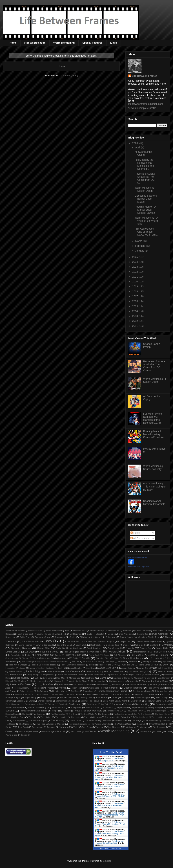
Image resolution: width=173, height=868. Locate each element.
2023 (135, 267)
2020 (135, 282)
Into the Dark (161, 665)
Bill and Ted (60, 634)
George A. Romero (158, 655)
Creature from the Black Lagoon (99, 641)
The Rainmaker (151, 721)
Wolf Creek (76, 731)
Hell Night (110, 662)
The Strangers (26, 724)
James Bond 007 (107, 668)
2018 (135, 291)
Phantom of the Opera (136, 684)
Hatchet (75, 661)
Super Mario (108, 708)
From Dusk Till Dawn (99, 655)
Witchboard (47, 732)
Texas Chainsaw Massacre (88, 711)
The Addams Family (135, 711)
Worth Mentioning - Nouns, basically (154, 468)
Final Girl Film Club (163, 652)
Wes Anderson (159, 727)
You (168, 731)
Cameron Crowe (43, 637)
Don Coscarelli (115, 648)
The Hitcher (46, 717)
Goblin (76, 658)
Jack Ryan (91, 668)
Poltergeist (38, 688)
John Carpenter (72, 671)
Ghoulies (26, 658)
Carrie (72, 637)
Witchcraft (60, 731)
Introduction (10, 668)
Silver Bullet (136, 701)
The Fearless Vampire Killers (125, 714)
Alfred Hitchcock (53, 631)
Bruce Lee (10, 637)
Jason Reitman (128, 668)
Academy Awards (35, 631)
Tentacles (67, 711)
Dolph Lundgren (95, 648)
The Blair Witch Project (157, 711)
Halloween (11, 661)
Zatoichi (24, 735)
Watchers (144, 727)
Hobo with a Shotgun (18, 665)
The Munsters (76, 721)
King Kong (33, 675)
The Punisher (121, 720)
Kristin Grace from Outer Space (70, 675)
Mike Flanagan (164, 678)
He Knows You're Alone (93, 662)
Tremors (63, 727)
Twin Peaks (87, 727)
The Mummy (57, 720)
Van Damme (114, 727)
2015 (135, 306)
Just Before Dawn (136, 672)
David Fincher (25, 645)
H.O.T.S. (166, 658)
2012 (135, 321)
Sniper (51, 704)
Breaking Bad (142, 634)
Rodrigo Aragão (13, 697)
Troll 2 (76, 727)
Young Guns (11, 735)
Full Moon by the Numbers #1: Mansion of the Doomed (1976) (153, 418)
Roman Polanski (68, 697)
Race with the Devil (156, 688)
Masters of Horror (122, 678)
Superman (122, 707)
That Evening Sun (116, 711)
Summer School (92, 708)
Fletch (28, 655)
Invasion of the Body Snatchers (41, 668)
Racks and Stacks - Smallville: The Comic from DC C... (146, 178)
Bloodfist (100, 634)
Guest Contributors (133, 658)
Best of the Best (25, 634)
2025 (135, 257)
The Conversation (58, 714)
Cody (48, 641)
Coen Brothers (72, 641)
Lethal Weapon (152, 675)
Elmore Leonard (13, 652)
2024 (135, 262)
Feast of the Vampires (89, 652)
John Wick (91, 671)
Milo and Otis (11, 681)
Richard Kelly (57, 694)
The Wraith (141, 724)
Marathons (89, 678)
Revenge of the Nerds (24, 694)
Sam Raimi (101, 697)
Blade (89, 634)
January (140, 251)
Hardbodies (27, 662)
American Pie (114, 631)
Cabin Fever (25, 637)
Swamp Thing (154, 708)
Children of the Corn (90, 637)
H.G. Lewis (154, 658)
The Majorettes (19, 721)
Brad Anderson (126, 634)
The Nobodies (91, 720)
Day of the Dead (64, 645)
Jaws (142, 668)
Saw (115, 697)
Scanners (126, 697)
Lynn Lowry (48, 678)
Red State (75, 691)
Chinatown (110, 637)
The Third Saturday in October (50, 724)
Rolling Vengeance (48, 698)
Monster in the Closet (78, 681)
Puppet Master (111, 688)
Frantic (58, 655)
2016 (135, 301)
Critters (159, 641)
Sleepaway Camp (153, 701)
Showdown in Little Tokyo (66, 701)
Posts (135, 533)
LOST (37, 678)
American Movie (80, 631)
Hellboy (121, 661)
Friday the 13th (73, 655)
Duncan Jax (146, 648)
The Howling (61, 717)
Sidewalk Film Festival (90, 701)
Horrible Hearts (49, 665)
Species (62, 704)
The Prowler (107, 721)
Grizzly (117, 658)
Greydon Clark (103, 658)
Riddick (90, 694)
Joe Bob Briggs (34, 671)
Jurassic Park (118, 671)
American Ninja (97, 631)
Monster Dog (60, 681)
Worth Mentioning (64, 43)
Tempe (54, 711)
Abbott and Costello (15, 631)
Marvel (103, 678)
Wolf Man (90, 731)
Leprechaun (113, 675)
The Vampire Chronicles (101, 724)
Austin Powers (142, 631)
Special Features (92, 43)
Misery (24, 681)
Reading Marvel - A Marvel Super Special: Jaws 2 (145, 210)
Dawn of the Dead (44, 645)
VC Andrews (131, 727)
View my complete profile (142, 108)
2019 (135, 286)
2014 (135, 311)
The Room (166, 721)
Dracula (130, 648)
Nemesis (134, 681)
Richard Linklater (75, 694)
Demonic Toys (113, 645)
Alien (67, 631)
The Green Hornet (163, 714)
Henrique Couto (150, 661)
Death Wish (81, 645)
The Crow (73, 714)
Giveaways (62, 658)
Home (13, 43)
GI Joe (36, 658)
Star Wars (116, 704)
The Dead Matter (87, 714)
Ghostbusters (12, 658)
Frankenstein (42, 655)
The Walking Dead (123, 724)
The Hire (33, 717)
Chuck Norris (126, 637)
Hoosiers (34, 665)
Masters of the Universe (144, 678)
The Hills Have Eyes (15, 717)
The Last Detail (142, 717)
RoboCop (153, 694)
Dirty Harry (167, 645)
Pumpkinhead (93, 688)
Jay (151, 668)
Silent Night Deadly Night (115, 701)
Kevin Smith (16, 675)
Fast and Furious (49, 652)
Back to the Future (161, 631)
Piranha (154, 684)
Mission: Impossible (39, 681)
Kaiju (149, 671)
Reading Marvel (60, 691)
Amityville (127, 631)
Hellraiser (133, 661)
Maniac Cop (75, 678)
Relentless (88, 691)
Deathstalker (96, 645)
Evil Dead (30, 652)
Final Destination (141, 652)
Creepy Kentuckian (144, 642)
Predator (51, 688)
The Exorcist (104, 714)
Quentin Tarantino (133, 688)
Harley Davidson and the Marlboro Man (52, 662)
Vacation (99, 727)
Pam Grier (48, 684)
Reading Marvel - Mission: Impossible (154, 503)
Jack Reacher (76, 668)
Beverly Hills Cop (44, 634)
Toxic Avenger (38, 727)
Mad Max (61, 678)
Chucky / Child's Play (149, 637)
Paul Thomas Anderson (82, 684)
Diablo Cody (140, 645)
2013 (135, 316)
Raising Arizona (26, 691)
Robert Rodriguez (121, 694)
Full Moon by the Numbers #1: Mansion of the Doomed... (144, 164)
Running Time (86, 698)
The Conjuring (39, 714)
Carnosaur (60, 637)
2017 (135, 296)
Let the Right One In (132, 675)
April (138, 148)
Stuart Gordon (58, 707)
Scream (9, 701)
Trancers (51, 727)
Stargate (128, 704)
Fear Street (69, 652)
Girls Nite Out (48, 658)
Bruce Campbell (160, 634)
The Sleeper (11, 724)
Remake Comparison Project (112, 691)
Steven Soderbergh (15, 707)
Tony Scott (23, 727)
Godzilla (86, 658)
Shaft (31, 701)
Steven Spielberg (37, 707)
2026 (135, 143)
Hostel (92, 665)
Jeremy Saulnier (15, 672)
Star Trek (104, 704)
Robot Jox (166, 694)
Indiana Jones (144, 665)
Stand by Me (92, 704)
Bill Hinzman (76, 634)
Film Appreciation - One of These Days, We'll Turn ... (147, 232)
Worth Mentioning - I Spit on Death (146, 189)
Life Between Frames (145, 76)
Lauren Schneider (95, 675)
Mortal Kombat (98, 681)
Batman (9, 634)
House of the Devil (108, 665)
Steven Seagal (163, 704)
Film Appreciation (35, 43)
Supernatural (138, 707)
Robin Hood (140, 694)
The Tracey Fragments (78, 724)
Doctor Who (44, 648)
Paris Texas (64, 684)
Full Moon (136, 655)
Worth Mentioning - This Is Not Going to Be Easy (154, 487)
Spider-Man (75, 704)
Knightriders (48, 675)
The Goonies (146, 714)
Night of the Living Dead (155, 681)
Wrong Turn (146, 731)
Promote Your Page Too (139, 567)
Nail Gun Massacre (117, 681)
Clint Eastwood (30, 641)
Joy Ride (104, 671)
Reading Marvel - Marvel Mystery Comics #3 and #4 (153, 434)
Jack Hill (62, 668)
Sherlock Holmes (45, 701)
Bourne (111, 634)
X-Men (158, 731)
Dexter (126, 645)
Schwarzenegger (143, 697)
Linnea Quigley (21, 678)
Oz (38, 684)
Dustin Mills (162, 648)
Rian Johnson (43, 694)
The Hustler (76, 717)
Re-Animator (43, 691)
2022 (135, 272)
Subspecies (76, 707)
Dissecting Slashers (21, 648)
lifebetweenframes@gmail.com (146, 104)
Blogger (107, 861)
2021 (135, 277)
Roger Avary (30, 697)
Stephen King (142, 704)
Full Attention (120, 655)
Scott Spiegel (162, 697)
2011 (135, 326)
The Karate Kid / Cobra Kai (117, 717)
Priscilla (62, 688)
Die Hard (154, 645)
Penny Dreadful (102, 684)
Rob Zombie (102, 694)
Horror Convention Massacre (73, 665)
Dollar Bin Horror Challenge (69, 648)
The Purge (136, 720)
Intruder (22, 668)
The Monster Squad (38, 720)
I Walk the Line (127, 665)
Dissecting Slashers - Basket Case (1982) (147, 199)
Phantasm (117, 684)
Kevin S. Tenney (165, 671)
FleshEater (16, 655)
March (139, 241)
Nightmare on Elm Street (18, 684)
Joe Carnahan (54, 671)
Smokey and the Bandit (35, 704)
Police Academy (22, 688)
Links (114, 43)
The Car (25, 714)
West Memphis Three (28, 731)
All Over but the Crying (143, 153)
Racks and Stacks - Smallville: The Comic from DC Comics (154, 366)
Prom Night (77, 688)
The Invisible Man (92, 717)
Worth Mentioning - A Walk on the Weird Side (146, 221)
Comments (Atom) (68, 75)
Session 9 (21, 701)
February (141, 246)
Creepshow (124, 641)
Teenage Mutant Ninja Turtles (34, 711)
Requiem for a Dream (142, 691)
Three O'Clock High (157, 724)
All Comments (140, 538)
